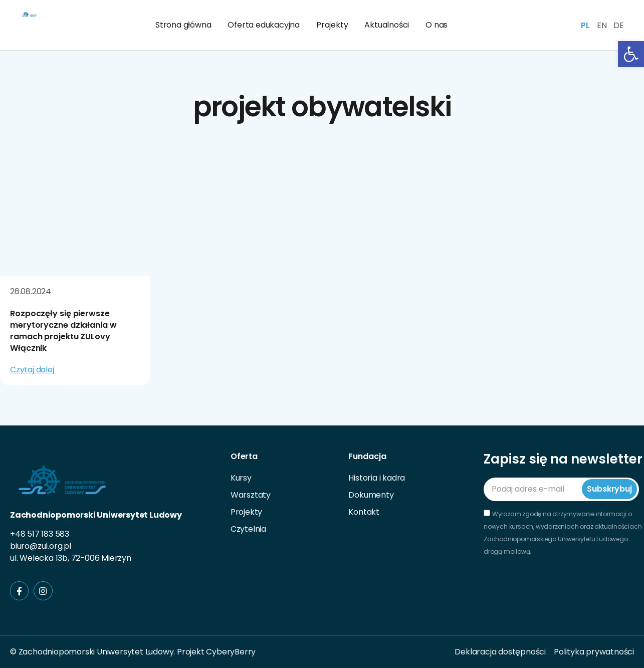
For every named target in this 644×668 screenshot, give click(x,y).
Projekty (332, 25)
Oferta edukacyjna (264, 25)
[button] (631, 54)
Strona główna (183, 25)
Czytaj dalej (32, 370)
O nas (437, 25)
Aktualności (387, 25)
